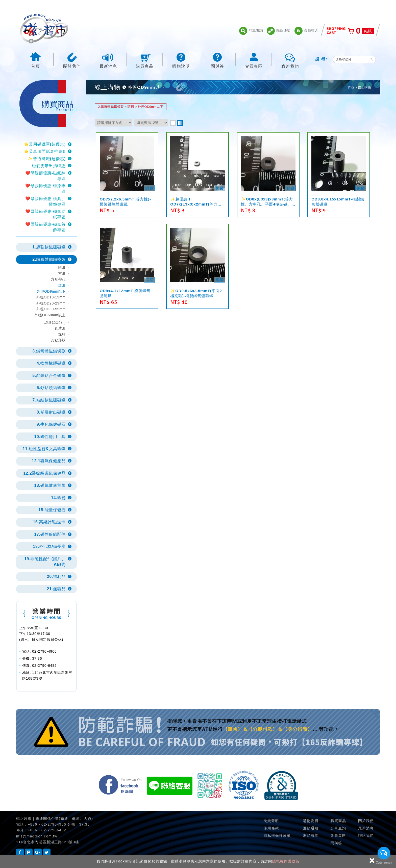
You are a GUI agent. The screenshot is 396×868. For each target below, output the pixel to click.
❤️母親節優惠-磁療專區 (45, 188)
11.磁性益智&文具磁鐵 (44, 449)
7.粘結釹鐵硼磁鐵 (49, 400)
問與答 (217, 60)
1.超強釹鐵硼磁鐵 (49, 247)
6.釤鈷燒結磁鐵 (51, 388)
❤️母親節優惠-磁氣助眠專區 (45, 214)
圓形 (62, 267)
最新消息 (108, 60)
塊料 (62, 334)
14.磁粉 (58, 498)
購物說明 (181, 60)
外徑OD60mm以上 (50, 315)
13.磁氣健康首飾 (50, 485)
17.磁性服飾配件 (50, 534)
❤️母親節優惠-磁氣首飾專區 (45, 227)
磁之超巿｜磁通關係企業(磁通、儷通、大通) (55, 819)
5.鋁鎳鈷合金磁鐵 (49, 376)
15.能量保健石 (52, 510)
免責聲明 (271, 821)
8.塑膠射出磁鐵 (51, 412)
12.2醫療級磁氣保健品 (44, 473)
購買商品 (145, 60)
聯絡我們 (290, 60)
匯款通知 (279, 31)
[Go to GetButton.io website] (384, 863)
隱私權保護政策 (286, 861)
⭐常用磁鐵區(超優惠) (45, 144)
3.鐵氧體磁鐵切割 (49, 351)
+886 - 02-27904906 (47, 824)
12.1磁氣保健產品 (49, 461)
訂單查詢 (251, 31)
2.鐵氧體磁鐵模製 (49, 259)
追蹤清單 (311, 835)
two (173, 123)
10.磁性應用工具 (50, 437)
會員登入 (306, 31)
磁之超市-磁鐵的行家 (44, 29)
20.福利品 (56, 577)
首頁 (36, 60)
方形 (62, 273)
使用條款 (271, 828)
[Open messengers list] (384, 853)
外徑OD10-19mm (51, 297)
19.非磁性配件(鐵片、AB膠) (45, 562)
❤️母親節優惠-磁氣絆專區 (45, 176)
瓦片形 (60, 328)
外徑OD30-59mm (51, 309)
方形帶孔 (58, 279)
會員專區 (254, 60)
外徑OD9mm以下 (51, 291)
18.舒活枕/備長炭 (49, 546)
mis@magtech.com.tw (37, 836)
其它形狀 (58, 340)
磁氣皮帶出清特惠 (49, 166)
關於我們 (72, 60)
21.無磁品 (56, 589)
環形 (62, 285)
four (180, 123)
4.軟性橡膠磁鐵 (51, 363)
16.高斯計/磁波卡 (49, 522)
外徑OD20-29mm (51, 303)
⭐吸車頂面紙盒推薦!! (45, 151)
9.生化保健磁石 (51, 424)
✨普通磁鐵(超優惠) (47, 159)
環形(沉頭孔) (55, 322)
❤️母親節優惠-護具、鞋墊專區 (45, 201)
